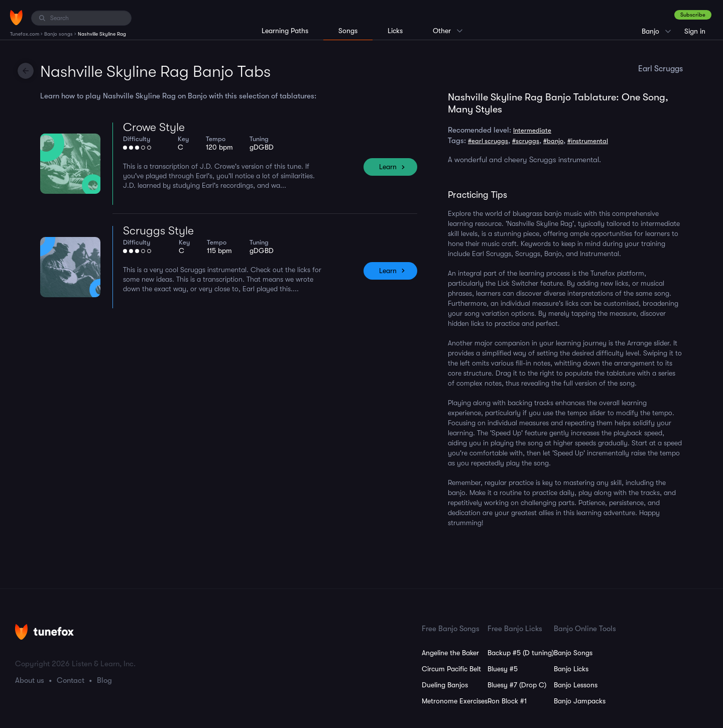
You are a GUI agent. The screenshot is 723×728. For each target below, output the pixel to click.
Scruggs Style (158, 231)
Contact (71, 680)
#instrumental (588, 141)
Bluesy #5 (503, 669)
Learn (388, 167)
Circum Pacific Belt (451, 669)
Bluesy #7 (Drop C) (517, 685)
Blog (104, 680)
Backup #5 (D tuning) (521, 653)
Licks (395, 31)
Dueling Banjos (445, 685)
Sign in (695, 31)
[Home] (16, 18)
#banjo (553, 141)
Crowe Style (154, 127)
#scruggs (526, 141)
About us (30, 680)
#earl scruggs (488, 141)
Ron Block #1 (507, 701)
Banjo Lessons (576, 685)
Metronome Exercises (455, 701)
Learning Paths (285, 31)
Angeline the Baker (450, 653)
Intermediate (532, 130)
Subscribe (693, 15)
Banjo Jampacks (580, 701)
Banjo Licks (571, 669)
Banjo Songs (573, 653)
